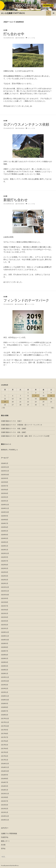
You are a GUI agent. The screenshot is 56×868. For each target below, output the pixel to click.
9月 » (53, 408)
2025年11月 (5, 471)
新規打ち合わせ (16, 200)
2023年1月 (5, 550)
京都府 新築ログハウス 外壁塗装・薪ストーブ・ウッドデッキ (22, 425)
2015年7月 (5, 801)
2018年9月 (5, 703)
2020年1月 (5, 673)
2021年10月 (5, 595)
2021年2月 (5, 625)
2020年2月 (5, 670)
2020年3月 (5, 666)
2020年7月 (5, 651)
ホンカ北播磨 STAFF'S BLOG (13, 13)
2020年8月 (5, 647)
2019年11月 (5, 677)
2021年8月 (5, 602)
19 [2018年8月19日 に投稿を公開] (5, 402)
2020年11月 (5, 636)
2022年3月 (5, 576)
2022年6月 (5, 565)
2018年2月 (5, 715)
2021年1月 (5, 628)
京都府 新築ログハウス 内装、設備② (14, 428)
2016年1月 (5, 790)
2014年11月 (5, 820)
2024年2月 (5, 542)
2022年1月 (5, 583)
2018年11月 (5, 696)
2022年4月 (5, 572)
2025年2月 (5, 497)
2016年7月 (5, 782)
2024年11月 (5, 508)
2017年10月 (5, 726)
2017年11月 (5, 722)
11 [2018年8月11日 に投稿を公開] (51, 396)
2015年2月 (5, 809)
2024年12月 (5, 505)
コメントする (31, 38)
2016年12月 (5, 764)
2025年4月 (5, 493)
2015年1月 (5, 812)
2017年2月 (5, 756)
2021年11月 (5, 591)
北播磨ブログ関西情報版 (9, 833)
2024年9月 (5, 516)
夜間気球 (4, 450)
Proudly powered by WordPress (10, 865)
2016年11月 (5, 767)
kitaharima (21, 38)
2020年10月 (5, 640)
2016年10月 (5, 771)
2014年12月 (5, 816)
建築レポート (5, 841)
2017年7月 (5, 737)
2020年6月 (5, 655)
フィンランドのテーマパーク (26, 300)
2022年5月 (5, 568)
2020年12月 (5, 632)
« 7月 (3, 408)
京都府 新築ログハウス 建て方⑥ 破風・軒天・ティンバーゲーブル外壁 (25, 436)
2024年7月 (5, 523)
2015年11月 (5, 794)
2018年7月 (5, 711)
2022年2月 (5, 580)
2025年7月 (5, 486)
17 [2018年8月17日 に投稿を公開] (43, 399)
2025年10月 (5, 475)
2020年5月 (5, 658)
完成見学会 (5, 837)
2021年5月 (5, 613)
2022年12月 (5, 553)
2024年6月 (5, 527)
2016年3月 (5, 786)
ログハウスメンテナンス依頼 (26, 124)
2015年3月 (5, 805)
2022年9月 (5, 557)
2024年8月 (5, 520)
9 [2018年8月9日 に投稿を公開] (36, 396)
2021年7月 (5, 606)
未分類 (5, 30)
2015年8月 (5, 797)
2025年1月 (5, 501)
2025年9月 (5, 478)
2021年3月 (5, 621)
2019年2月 (5, 688)
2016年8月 (5, 779)
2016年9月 (5, 775)
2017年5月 (5, 745)
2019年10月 (5, 681)
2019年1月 (5, 692)
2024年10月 (5, 512)
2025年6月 (5, 490)
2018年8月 (5, 707)
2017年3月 (5, 752)
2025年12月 (5, 467)
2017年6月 (5, 741)
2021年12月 (5, 587)
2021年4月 (5, 617)
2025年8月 (5, 482)
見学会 (3, 848)
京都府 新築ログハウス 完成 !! (11, 421)
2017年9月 (5, 730)
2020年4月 (5, 662)
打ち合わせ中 (14, 34)
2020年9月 (5, 643)
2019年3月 (5, 685)
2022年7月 (5, 561)
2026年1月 (5, 463)
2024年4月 (5, 535)
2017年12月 (5, 718)
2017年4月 (5, 748)
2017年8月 (5, 733)
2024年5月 (5, 531)
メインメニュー (54, 13)
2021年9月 (5, 598)
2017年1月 (5, 760)
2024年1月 (5, 546)
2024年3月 (5, 538)
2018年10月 (5, 700)
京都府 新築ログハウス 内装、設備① (14, 432)
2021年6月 (5, 610)
